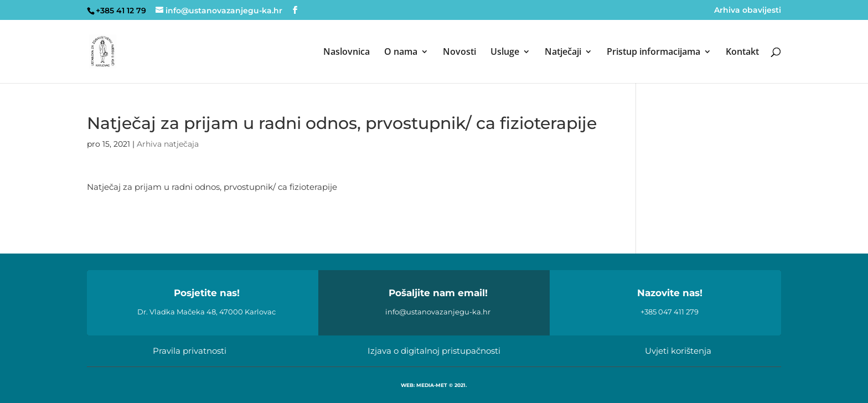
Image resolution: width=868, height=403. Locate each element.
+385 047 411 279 (670, 312)
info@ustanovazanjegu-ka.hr (438, 312)
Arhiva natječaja (168, 144)
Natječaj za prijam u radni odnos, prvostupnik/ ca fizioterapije (212, 187)
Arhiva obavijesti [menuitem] (748, 11)
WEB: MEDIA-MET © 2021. (434, 385)
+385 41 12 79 (121, 11)
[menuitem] (347, 65)
